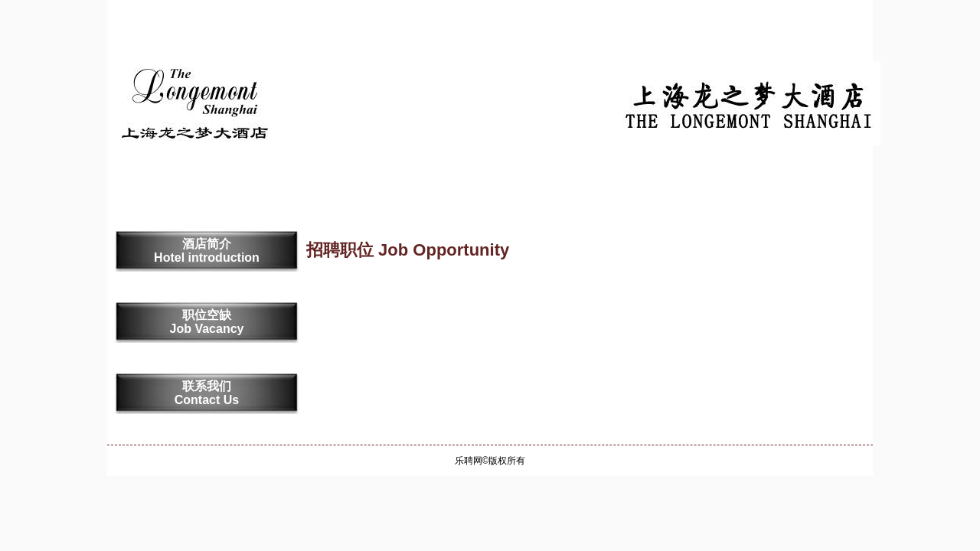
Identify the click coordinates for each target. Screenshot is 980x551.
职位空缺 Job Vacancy (207, 322)
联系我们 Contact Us (207, 393)
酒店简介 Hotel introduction (207, 251)
